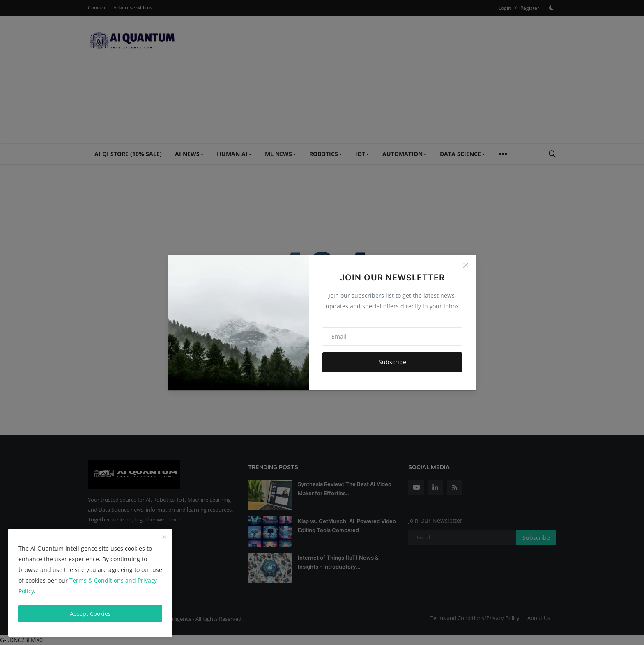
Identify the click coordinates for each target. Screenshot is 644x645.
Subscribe (392, 362)
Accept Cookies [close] (90, 614)
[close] (164, 537)
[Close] (466, 265)
